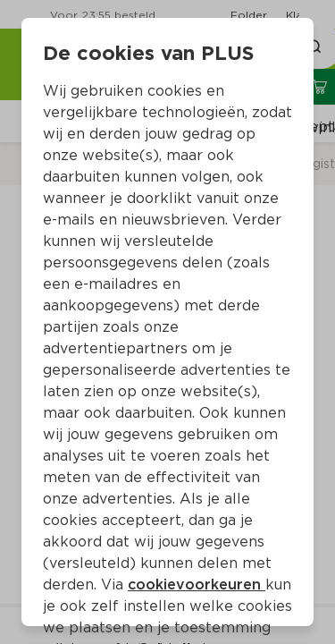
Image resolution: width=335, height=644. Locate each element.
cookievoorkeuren (197, 585)
